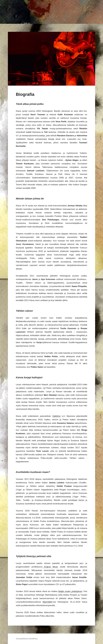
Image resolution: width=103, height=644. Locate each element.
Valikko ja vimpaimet (92, 15)
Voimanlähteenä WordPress (27, 639)
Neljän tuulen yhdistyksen (70, 591)
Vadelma (56, 416)
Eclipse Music (50, 567)
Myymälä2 (47, 602)
